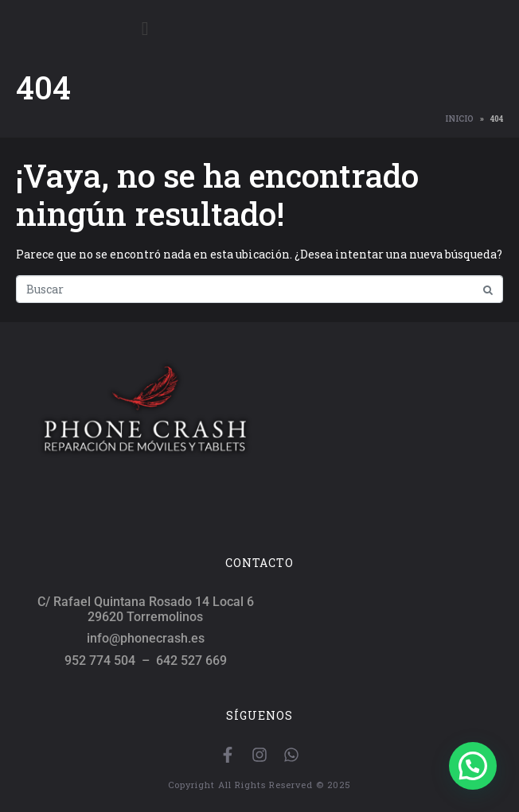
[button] (473, 766)
